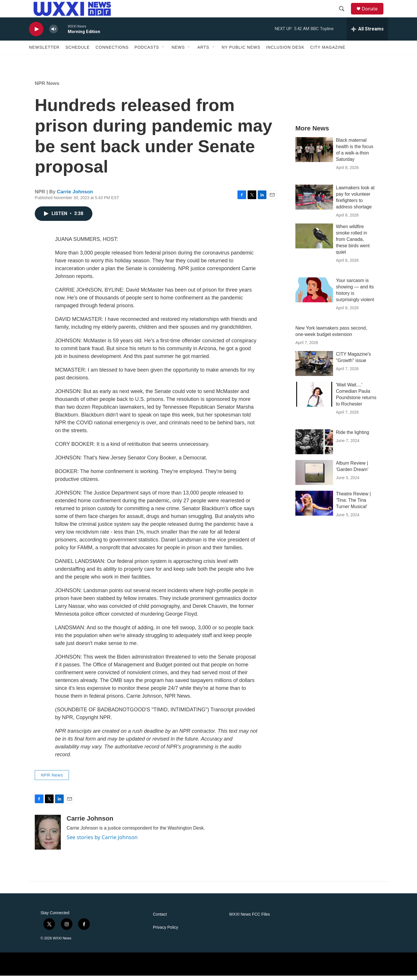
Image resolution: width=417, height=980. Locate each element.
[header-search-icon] (344, 11)
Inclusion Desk (285, 52)
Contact (160, 919)
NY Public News (241, 52)
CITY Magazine (328, 52)
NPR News (47, 88)
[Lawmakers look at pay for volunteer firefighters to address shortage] (314, 201)
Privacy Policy (165, 932)
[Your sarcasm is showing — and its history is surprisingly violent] (314, 294)
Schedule (78, 52)
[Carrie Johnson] (48, 837)
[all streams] (367, 33)
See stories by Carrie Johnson (102, 841)
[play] (36, 33)
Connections (112, 52)
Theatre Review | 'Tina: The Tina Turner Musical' (353, 504)
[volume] (54, 33)
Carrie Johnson (75, 196)
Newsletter (44, 52)
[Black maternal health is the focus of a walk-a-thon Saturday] (314, 154)
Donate (373, 11)
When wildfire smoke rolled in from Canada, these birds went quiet (353, 244)
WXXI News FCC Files (249, 919)
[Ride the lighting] (314, 446)
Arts (203, 52)
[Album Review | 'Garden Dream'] (314, 477)
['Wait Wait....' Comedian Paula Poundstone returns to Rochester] (314, 399)
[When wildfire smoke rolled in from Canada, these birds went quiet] (314, 240)
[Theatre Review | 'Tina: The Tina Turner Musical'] (314, 508)
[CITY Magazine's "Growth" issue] (314, 368)
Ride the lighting (353, 437)
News (178, 52)
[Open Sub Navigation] (163, 52)
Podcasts (147, 52)
